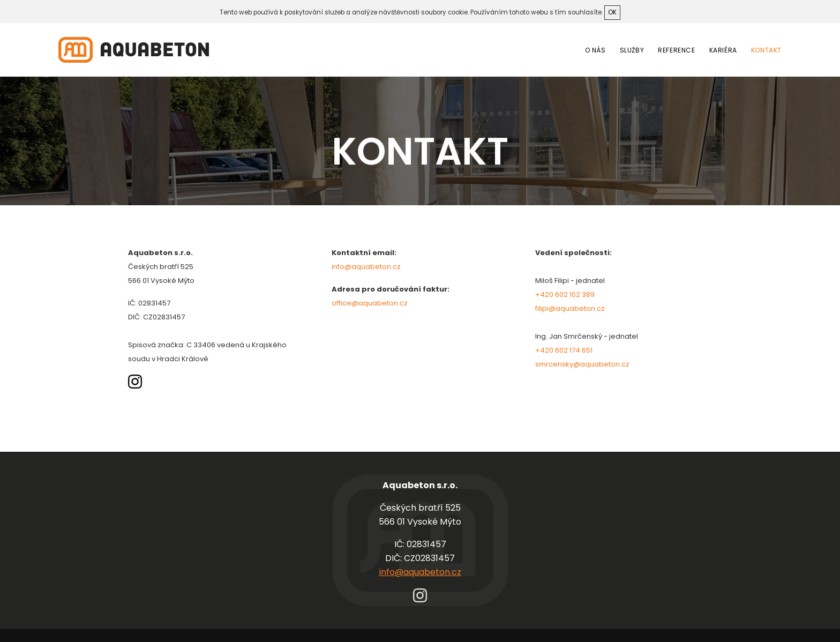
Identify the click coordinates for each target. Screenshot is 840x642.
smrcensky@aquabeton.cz (582, 364)
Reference (676, 50)
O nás (595, 50)
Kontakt (766, 50)
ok (612, 12)
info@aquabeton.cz (366, 267)
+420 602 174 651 (564, 350)
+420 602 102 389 (565, 294)
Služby (632, 50)
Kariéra (723, 50)
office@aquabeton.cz (370, 303)
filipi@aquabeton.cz (570, 308)
